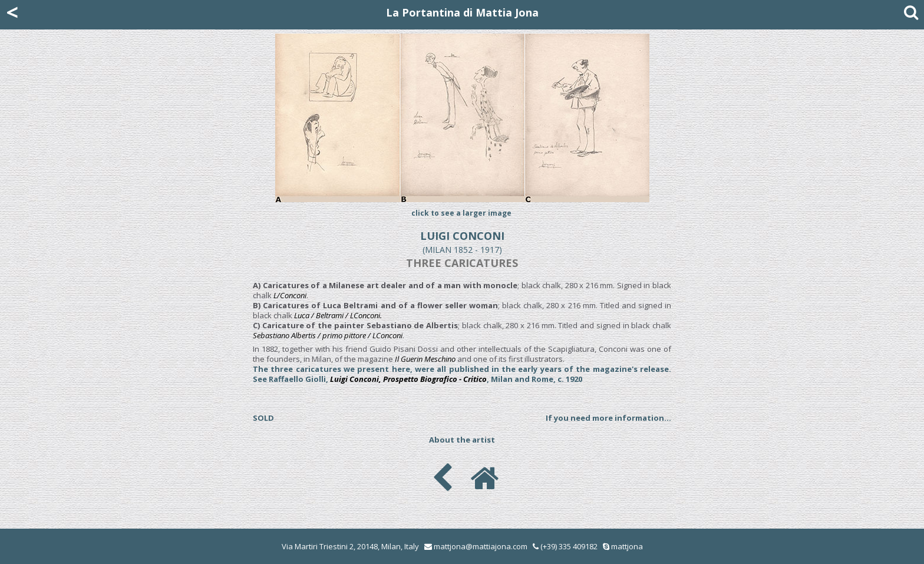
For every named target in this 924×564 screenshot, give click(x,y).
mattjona (627, 546)
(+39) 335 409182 (565, 546)
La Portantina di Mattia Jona (462, 12)
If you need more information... (608, 418)
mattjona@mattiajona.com (481, 546)
